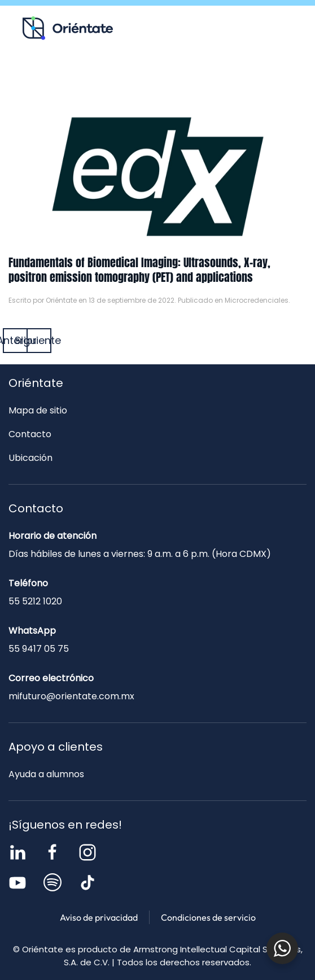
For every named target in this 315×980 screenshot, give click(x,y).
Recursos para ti (51, 77)
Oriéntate (61, 300)
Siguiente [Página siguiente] (39, 340)
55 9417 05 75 (39, 649)
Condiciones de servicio (208, 917)
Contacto (225, 77)
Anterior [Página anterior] (15, 340)
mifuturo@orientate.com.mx (71, 696)
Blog (138, 77)
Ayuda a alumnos (46, 774)
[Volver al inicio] (68, 28)
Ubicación (30, 458)
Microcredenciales (257, 300)
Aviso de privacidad (99, 917)
